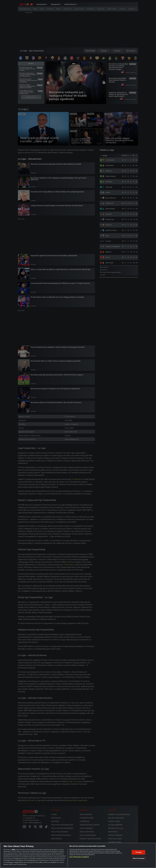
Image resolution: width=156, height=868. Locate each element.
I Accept (138, 852)
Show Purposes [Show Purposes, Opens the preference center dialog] (139, 858)
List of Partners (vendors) (79, 857)
